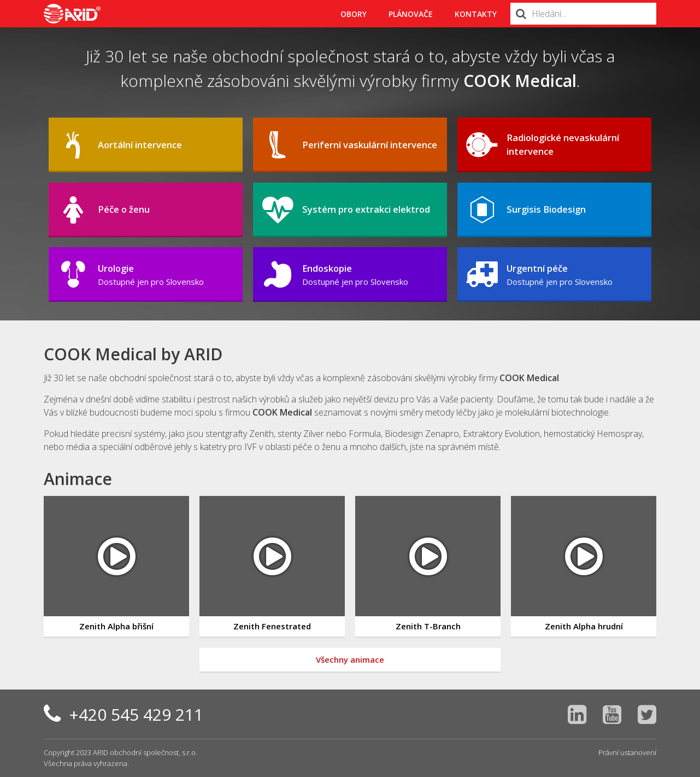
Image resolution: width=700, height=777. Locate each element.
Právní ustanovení (627, 752)
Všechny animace (350, 659)
